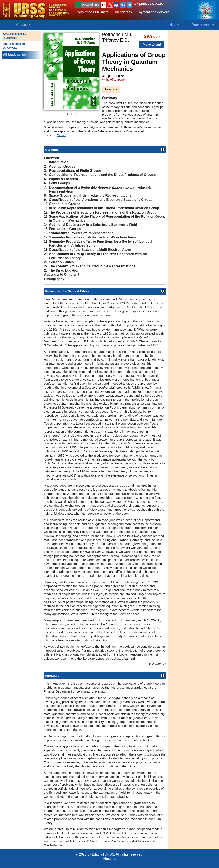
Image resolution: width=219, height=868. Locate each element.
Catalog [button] (22, 25)
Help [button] (173, 25)
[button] (110, 5)
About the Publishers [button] (93, 12)
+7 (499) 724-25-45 (149, 4)
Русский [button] (87, 5)
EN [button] (103, 5)
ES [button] (97, 5)
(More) (61, 135)
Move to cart (152, 44)
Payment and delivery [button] (153, 12)
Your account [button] (202, 25)
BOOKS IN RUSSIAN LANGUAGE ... (14, 46)
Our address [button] (123, 12)
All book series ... (17, 55)
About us (109, 859)
